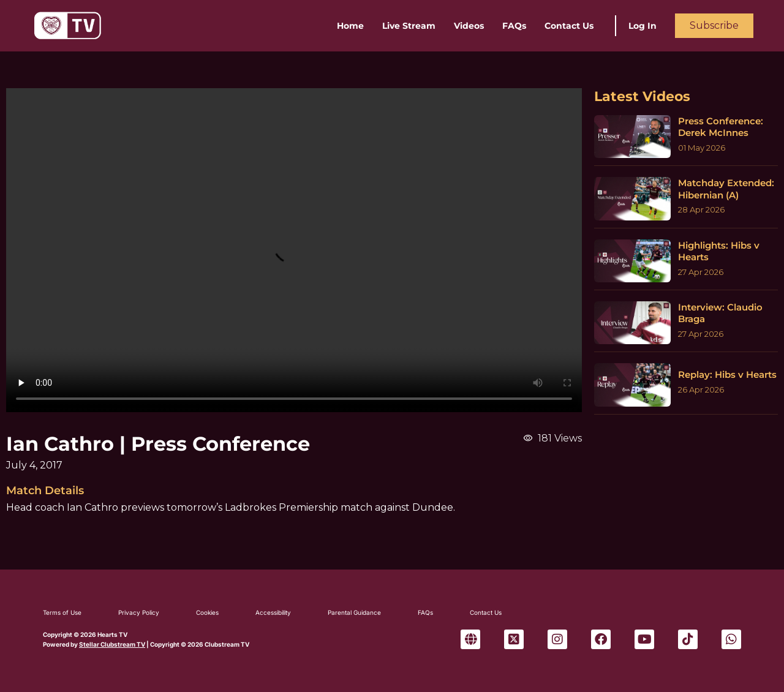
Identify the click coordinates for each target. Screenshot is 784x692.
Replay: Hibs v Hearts (727, 374)
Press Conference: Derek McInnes (721, 127)
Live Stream (409, 26)
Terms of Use (62, 612)
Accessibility (273, 612)
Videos (469, 26)
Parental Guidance (354, 612)
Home (350, 26)
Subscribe (714, 25)
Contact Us (569, 26)
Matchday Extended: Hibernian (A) (726, 189)
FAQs (514, 26)
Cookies (207, 612)
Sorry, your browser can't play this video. (294, 250)
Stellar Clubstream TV (112, 644)
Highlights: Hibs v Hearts (719, 251)
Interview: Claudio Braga (720, 313)
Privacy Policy (139, 612)
